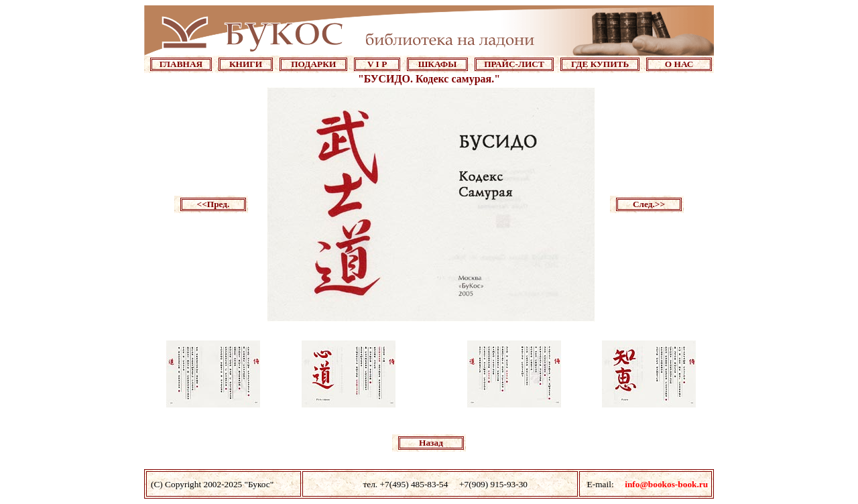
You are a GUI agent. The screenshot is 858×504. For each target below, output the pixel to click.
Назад (431, 443)
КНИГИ (246, 64)
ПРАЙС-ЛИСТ (514, 64)
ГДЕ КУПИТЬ (600, 64)
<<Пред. (213, 204)
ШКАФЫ (438, 64)
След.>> (649, 204)
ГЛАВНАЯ (181, 64)
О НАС (679, 64)
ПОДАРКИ (313, 64)
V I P (377, 64)
